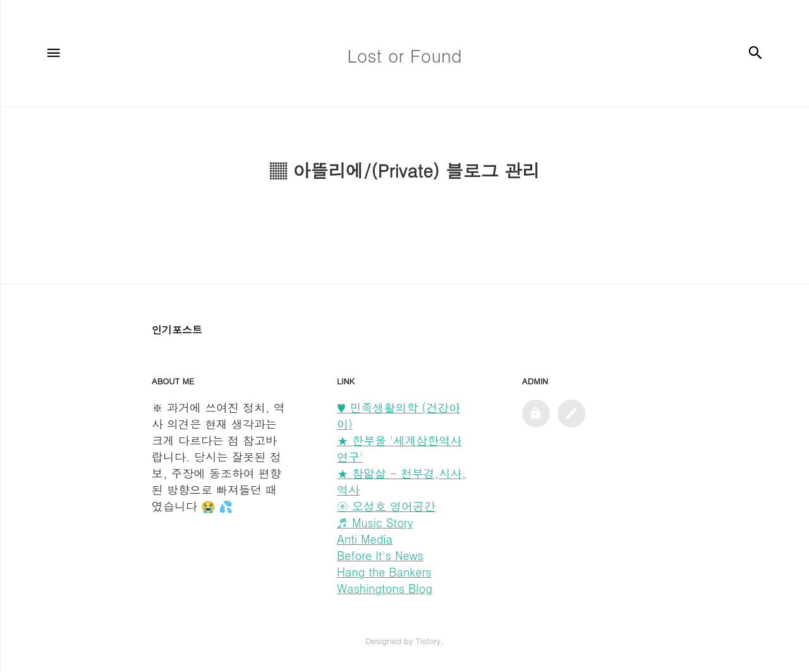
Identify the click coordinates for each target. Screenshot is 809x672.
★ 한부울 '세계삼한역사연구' (399, 449)
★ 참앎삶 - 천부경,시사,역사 (401, 481)
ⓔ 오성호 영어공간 (386, 506)
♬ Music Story (375, 522)
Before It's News (380, 555)
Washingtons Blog (385, 588)
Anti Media (365, 539)
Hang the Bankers (384, 572)
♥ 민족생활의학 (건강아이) (398, 416)
